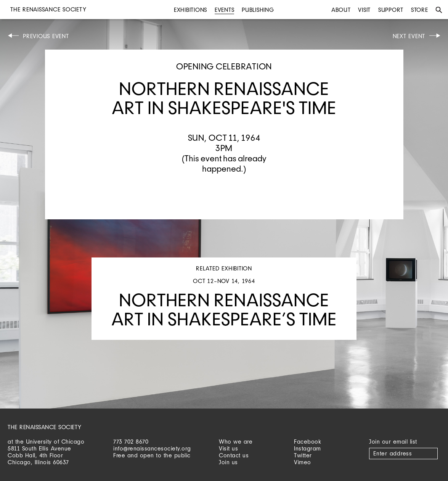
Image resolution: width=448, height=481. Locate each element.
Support (391, 10)
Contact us (234, 455)
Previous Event (46, 36)
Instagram (307, 448)
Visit (364, 10)
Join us (228, 462)
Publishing (258, 10)
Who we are (236, 442)
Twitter (303, 455)
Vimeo (303, 462)
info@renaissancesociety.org (152, 448)
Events (225, 10)
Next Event (409, 36)
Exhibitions (190, 10)
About (341, 10)
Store (420, 10)
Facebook (307, 442)
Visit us (228, 448)
